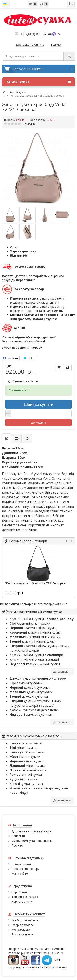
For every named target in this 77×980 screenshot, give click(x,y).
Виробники (19, 892)
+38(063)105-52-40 (36, 34)
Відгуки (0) (19, 255)
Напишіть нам (21, 864)
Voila (21, 120)
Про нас (17, 845)
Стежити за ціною (23, 381)
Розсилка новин (23, 934)
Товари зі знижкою (25, 897)
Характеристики (23, 251)
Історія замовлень (24, 925)
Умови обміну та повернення (32, 841)
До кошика (38, 422)
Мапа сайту (20, 873)
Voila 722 (61, 604)
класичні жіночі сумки (30, 623)
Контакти (18, 836)
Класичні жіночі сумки (42, 619)
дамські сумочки (26, 683)
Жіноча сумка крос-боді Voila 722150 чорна (35, 583)
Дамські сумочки (38, 679)
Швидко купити (39, 404)
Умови (22, 348)
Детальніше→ (62, 672)
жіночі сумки (26, 743)
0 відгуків (29, 124)
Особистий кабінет (25, 920)
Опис (14, 247)
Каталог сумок (38, 82)
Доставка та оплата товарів (31, 831)
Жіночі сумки (18, 92)
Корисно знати (22, 901)
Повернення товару (25, 869)
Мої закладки (21, 930)
